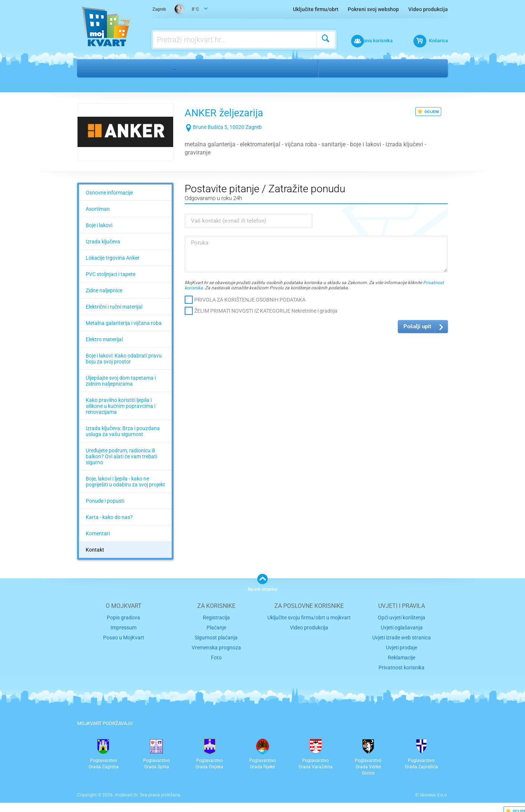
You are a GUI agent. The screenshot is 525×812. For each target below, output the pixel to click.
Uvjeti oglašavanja (402, 627)
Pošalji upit (417, 326)
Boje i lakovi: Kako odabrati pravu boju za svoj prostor (124, 359)
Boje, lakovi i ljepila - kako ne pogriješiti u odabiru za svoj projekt (125, 482)
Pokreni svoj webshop (373, 9)
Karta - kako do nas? (109, 517)
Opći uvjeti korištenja (402, 617)
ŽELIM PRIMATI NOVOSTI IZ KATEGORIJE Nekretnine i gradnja (266, 311)
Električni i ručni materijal (114, 307)
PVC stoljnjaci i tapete (110, 274)
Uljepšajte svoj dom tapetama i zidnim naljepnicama (121, 381)
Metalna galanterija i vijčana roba (124, 323)
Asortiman (98, 209)
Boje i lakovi (99, 225)
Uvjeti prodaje (402, 645)
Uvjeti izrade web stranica (402, 636)
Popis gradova (123, 617)
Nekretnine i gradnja (133, 68)
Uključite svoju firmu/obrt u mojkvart (309, 617)
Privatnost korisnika (402, 664)
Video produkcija (428, 9)
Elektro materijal (104, 339)
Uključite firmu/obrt (316, 9)
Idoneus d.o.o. (434, 792)
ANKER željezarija (237, 112)
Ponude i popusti (105, 501)
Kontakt (95, 550)
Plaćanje (216, 627)
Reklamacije (402, 655)
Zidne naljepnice (104, 290)
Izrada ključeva (103, 242)
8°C (176, 10)
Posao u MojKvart (124, 636)
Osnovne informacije (109, 193)
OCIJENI (428, 112)
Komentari (98, 533)
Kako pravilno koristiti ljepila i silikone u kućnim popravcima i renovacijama (120, 406)
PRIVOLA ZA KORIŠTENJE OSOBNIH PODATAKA (250, 300)
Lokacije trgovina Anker (113, 258)
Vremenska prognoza (216, 645)
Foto (216, 655)
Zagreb (336, 68)
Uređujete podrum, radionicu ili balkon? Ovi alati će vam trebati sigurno (121, 456)
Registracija (216, 617)
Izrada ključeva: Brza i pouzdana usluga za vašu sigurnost (123, 431)
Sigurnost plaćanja (216, 636)
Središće (368, 68)
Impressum (124, 627)
